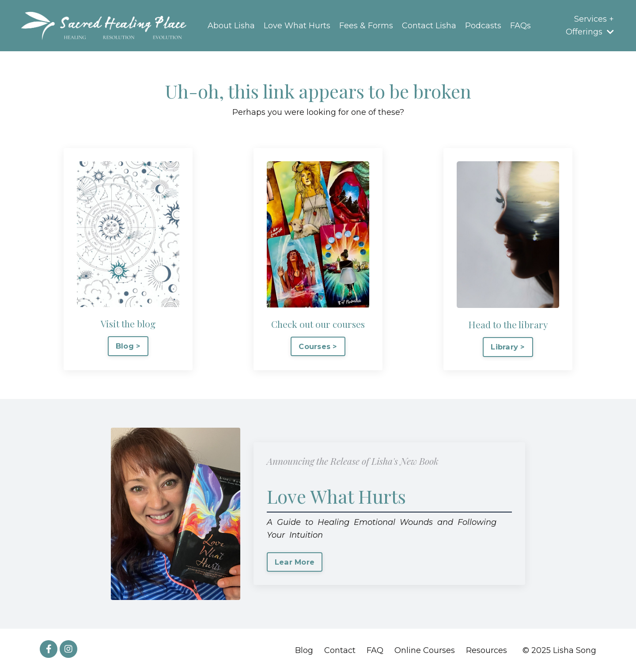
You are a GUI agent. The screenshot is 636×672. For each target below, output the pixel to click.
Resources (486, 650)
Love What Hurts (297, 26)
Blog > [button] (128, 346)
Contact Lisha (429, 26)
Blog (304, 650)
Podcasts (483, 26)
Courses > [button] (318, 346)
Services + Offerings (590, 25)
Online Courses (425, 650)
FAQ (375, 650)
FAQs (521, 26)
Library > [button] (508, 347)
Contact (340, 650)
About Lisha (231, 26)
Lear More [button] (295, 562)
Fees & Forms (366, 26)
